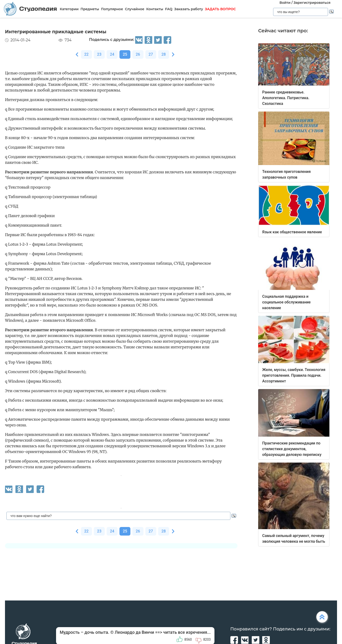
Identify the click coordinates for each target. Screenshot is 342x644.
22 (86, 54)
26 (138, 54)
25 (125, 54)
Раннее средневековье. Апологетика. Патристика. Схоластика (286, 98)
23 (99, 54)
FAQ (169, 9)
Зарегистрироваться (312, 3)
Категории (69, 9)
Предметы (90, 9)
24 (112, 54)
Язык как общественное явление (292, 232)
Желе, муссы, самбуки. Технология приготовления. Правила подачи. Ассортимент (294, 375)
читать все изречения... (187, 632)
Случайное (135, 9)
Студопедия (30, 9)
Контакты (155, 9)
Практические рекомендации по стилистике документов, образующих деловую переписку (292, 449)
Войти (285, 3)
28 (164, 54)
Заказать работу (189, 9)
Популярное (112, 9)
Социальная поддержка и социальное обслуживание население (286, 302)
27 (151, 54)
